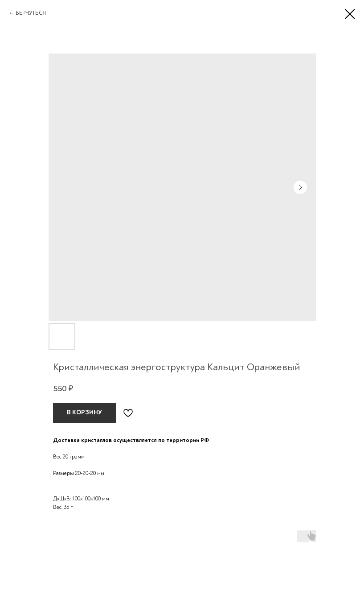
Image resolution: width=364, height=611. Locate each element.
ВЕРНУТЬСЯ (31, 13)
